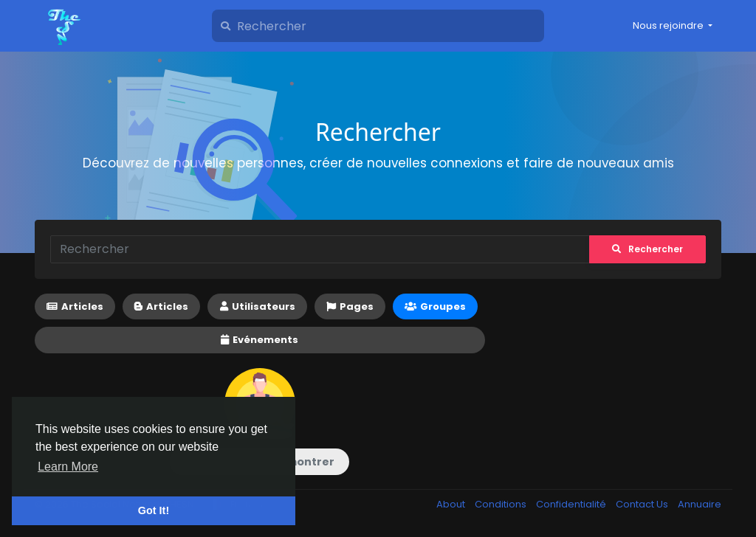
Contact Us (643, 504)
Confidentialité (572, 504)
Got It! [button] (154, 510)
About (452, 504)
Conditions (502, 504)
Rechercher (647, 249)
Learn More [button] (68, 467)
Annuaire (700, 504)
